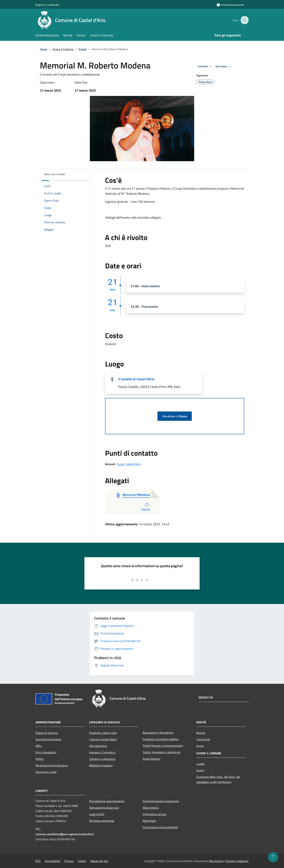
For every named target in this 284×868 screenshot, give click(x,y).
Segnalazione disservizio (104, 808)
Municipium (216, 861)
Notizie (201, 733)
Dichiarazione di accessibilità (160, 827)
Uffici (39, 746)
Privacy (69, 861)
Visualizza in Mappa (175, 416)
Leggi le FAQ (97, 814)
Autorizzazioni (152, 759)
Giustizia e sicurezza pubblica (161, 739)
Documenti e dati (46, 772)
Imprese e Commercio (102, 752)
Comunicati (203, 739)
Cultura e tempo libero (103, 739)
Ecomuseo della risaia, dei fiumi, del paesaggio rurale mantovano (218, 779)
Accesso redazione (237, 861)
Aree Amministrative (48, 739)
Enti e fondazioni (46, 752)
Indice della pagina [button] (55, 174)
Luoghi (201, 764)
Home (43, 49)
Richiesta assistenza (102, 821)
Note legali (149, 821)
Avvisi (200, 746)
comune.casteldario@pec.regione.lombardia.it (65, 834)
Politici (40, 759)
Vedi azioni (224, 67)
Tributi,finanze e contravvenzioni (163, 746)
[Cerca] (244, 20)
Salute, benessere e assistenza (162, 752)
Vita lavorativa (98, 746)
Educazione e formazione (158, 733)
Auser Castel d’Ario (129, 464)
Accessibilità (53, 861)
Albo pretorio (151, 808)
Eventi (83, 49)
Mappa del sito (99, 861)
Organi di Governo (47, 733)
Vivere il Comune (63, 49)
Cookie (82, 861)
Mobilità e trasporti (101, 765)
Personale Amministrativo (52, 765)
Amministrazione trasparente (161, 801)
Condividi (205, 67)
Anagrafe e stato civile (103, 733)
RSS (38, 861)
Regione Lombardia (47, 5)
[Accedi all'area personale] (230, 5)
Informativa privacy (155, 814)
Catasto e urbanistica (102, 759)
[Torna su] (273, 857)
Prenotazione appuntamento (107, 801)
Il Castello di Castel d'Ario (136, 379)
